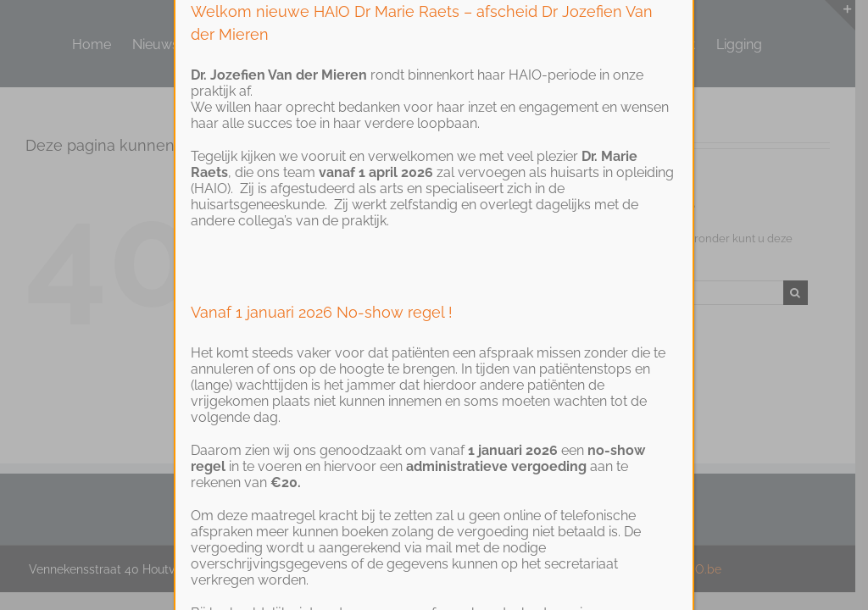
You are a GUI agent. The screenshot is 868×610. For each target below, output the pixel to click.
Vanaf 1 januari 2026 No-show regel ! (322, 382)
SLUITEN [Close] (665, 32)
